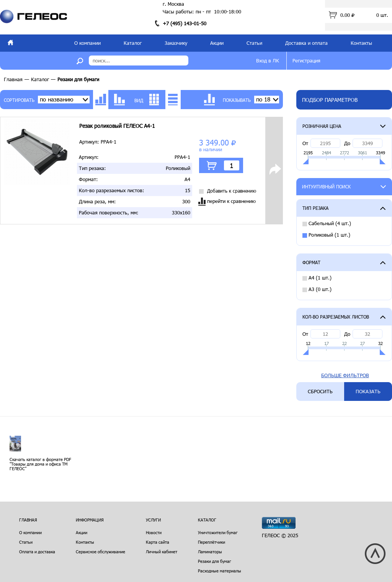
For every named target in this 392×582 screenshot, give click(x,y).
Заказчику (176, 43)
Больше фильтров (345, 375)
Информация (90, 520)
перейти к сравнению (227, 202)
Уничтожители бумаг (218, 532)
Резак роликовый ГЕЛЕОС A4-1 (117, 126)
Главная (13, 79)
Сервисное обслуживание (100, 552)
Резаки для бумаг (215, 561)
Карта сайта (158, 542)
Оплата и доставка (37, 552)
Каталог (133, 43)
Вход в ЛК (268, 60)
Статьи (254, 43)
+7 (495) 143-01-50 (185, 23)
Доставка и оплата (306, 43)
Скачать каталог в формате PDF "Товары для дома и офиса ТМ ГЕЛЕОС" (40, 464)
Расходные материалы (220, 571)
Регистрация (306, 60)
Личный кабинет (162, 552)
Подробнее (275, 174)
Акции (217, 43)
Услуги (153, 520)
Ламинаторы (210, 552)
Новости (154, 532)
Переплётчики (212, 542)
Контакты (361, 43)
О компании (87, 43)
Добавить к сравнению (228, 191)
